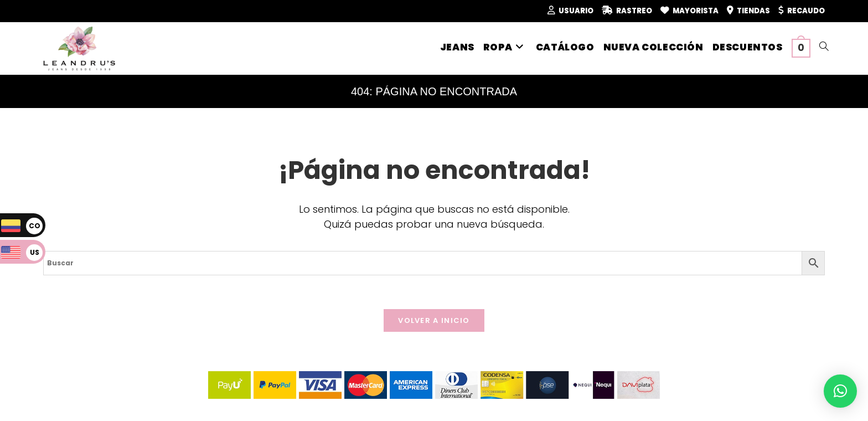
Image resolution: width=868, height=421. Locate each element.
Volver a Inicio (434, 320)
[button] (840, 391)
